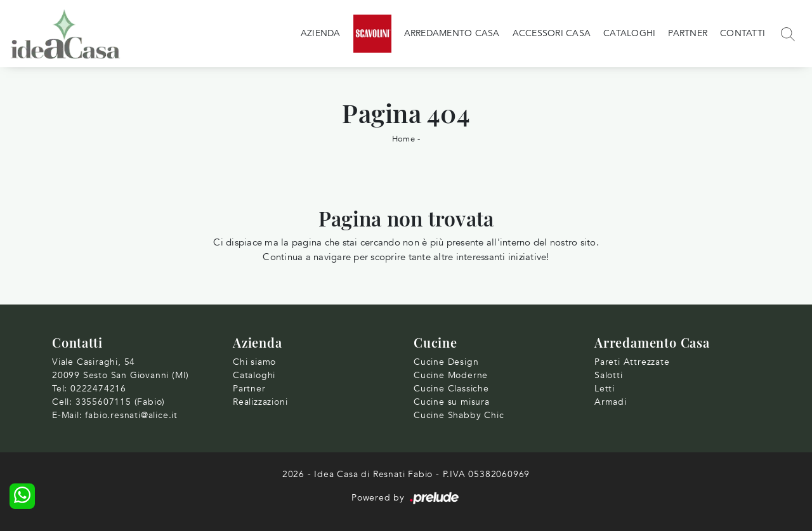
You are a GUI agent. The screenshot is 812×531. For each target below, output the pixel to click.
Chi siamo (254, 362)
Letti (605, 389)
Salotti (609, 375)
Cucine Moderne (451, 375)
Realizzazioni (260, 402)
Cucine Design (446, 362)
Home (403, 139)
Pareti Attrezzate (632, 362)
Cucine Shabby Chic (459, 415)
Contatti (743, 33)
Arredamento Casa (452, 33)
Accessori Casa (552, 33)
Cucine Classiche (451, 389)
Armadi (611, 402)
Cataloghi (629, 33)
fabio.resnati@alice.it (131, 415)
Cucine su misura (452, 402)
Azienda (321, 33)
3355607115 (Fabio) (120, 402)
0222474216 (98, 389)
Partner (688, 33)
